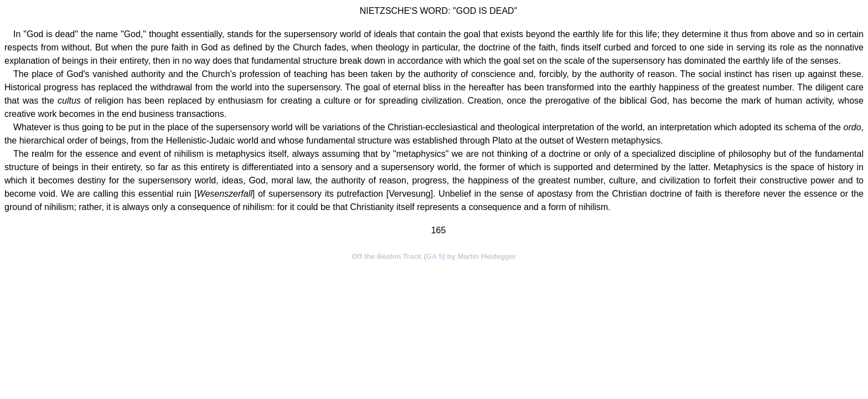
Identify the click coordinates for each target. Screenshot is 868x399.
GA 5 (435, 256)
